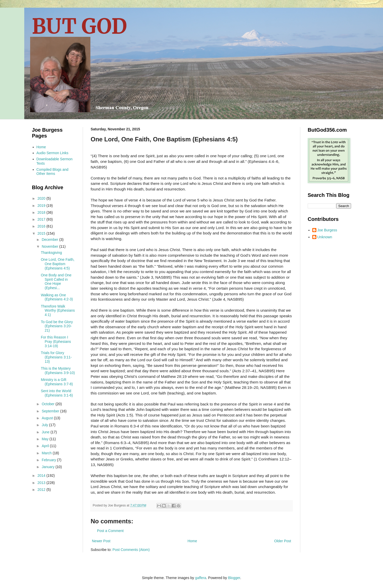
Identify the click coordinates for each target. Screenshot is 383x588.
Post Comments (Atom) (131, 550)
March (47, 453)
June (46, 432)
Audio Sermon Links (52, 153)
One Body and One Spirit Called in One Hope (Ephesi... (56, 281)
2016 (42, 226)
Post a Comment (110, 531)
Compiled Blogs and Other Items (52, 172)
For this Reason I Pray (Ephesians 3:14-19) (56, 342)
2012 (42, 490)
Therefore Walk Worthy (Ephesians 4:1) (58, 311)
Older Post (283, 541)
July (45, 425)
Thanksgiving (51, 253)
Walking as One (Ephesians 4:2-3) (57, 297)
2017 (42, 219)
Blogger (234, 578)
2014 (42, 476)
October (49, 404)
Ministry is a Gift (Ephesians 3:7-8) (57, 382)
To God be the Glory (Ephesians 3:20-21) (57, 326)
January (49, 467)
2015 (42, 233)
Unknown (325, 237)
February (49, 460)
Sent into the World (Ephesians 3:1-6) (57, 393)
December (50, 240)
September (51, 411)
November (50, 246)
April (46, 446)
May (45, 439)
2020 (42, 198)
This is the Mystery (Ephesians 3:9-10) (58, 371)
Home (192, 541)
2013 (42, 483)
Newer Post (101, 541)
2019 (42, 206)
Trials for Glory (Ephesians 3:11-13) (56, 357)
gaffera (201, 578)
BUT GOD (79, 26)
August (48, 418)
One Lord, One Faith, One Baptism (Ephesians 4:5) (58, 264)
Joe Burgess (327, 230)
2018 (42, 212)
